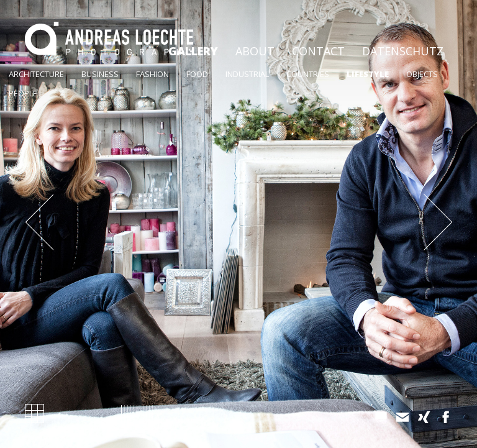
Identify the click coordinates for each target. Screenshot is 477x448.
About (255, 51)
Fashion (152, 74)
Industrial (247, 74)
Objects (422, 74)
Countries (308, 74)
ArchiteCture (36, 74)
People (23, 93)
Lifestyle (368, 74)
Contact (318, 51)
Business (100, 74)
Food (197, 74)
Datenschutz (403, 51)
